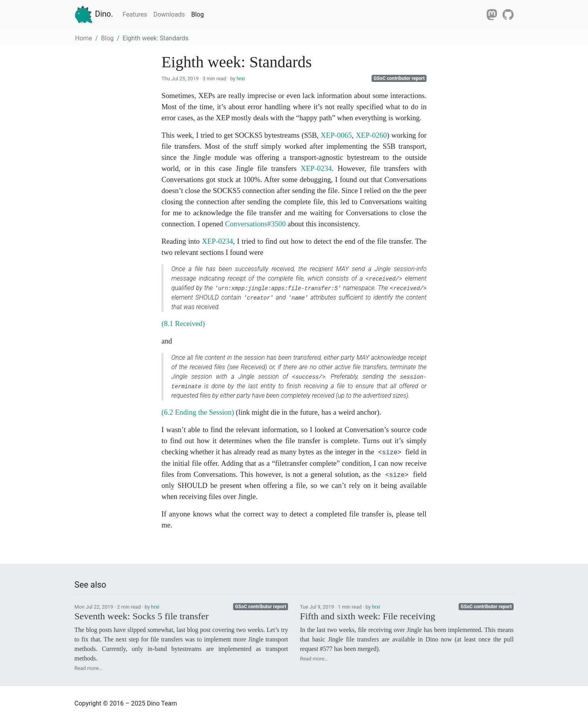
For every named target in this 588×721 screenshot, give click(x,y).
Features (135, 14)
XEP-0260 (371, 135)
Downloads (169, 14)
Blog (197, 14)
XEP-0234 (316, 168)
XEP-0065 (336, 135)
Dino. (94, 15)
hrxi (241, 79)
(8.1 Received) (183, 324)
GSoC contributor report (399, 78)
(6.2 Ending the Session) (198, 412)
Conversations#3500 (255, 224)
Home (84, 38)
